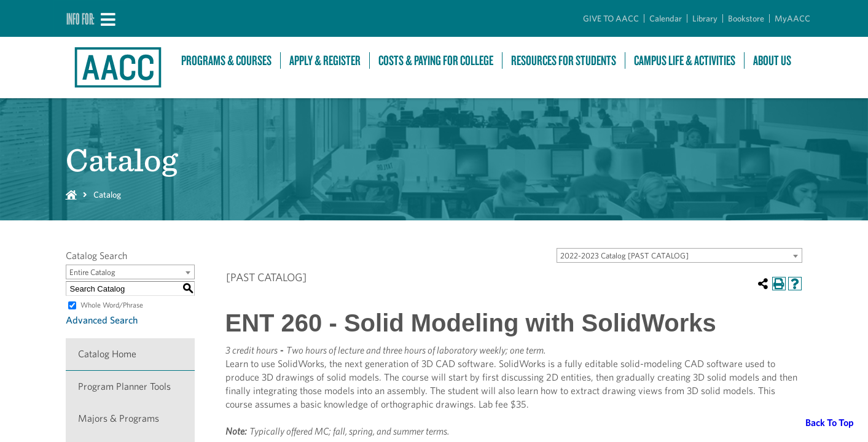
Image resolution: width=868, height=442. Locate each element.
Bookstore (746, 18)
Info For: (80, 18)
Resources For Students (564, 60)
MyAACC (792, 18)
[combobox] (679, 255)
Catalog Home (107, 354)
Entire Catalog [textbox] (92, 272)
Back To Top (830, 423)
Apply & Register (325, 60)
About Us (772, 60)
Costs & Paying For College (436, 60)
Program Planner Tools (124, 386)
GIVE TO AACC (611, 18)
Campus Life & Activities (685, 60)
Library (705, 18)
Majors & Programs (119, 418)
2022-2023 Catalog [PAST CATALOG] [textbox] (624, 256)
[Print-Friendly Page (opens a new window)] (779, 284)
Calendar (666, 18)
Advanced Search (102, 320)
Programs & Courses (226, 60)
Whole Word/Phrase (112, 305)
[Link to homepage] (117, 68)
